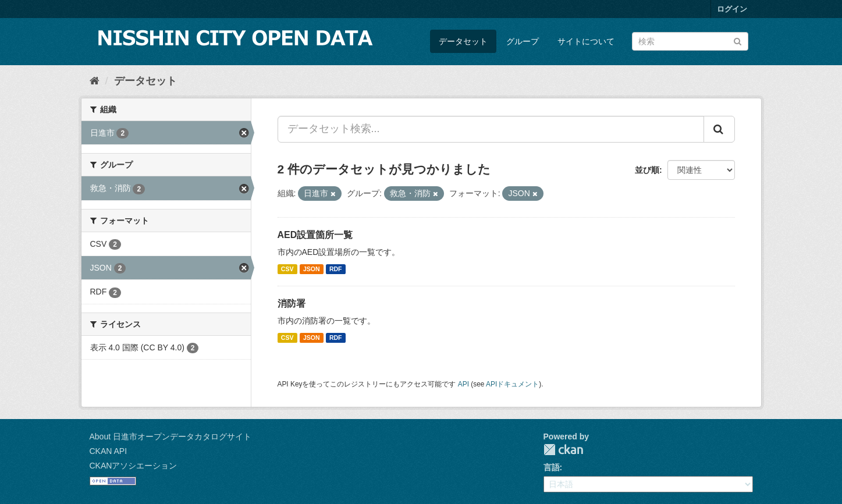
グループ (523, 41)
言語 (552, 467)
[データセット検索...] (491, 129)
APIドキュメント (512, 384)
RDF (336, 269)
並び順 (647, 170)
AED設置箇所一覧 (315, 235)
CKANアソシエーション (134, 466)
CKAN (563, 450)
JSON (312, 269)
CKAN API (109, 451)
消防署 (292, 304)
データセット (463, 41)
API (463, 384)
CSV (287, 269)
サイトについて (586, 41)
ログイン (732, 9)
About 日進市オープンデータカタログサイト (170, 436)
